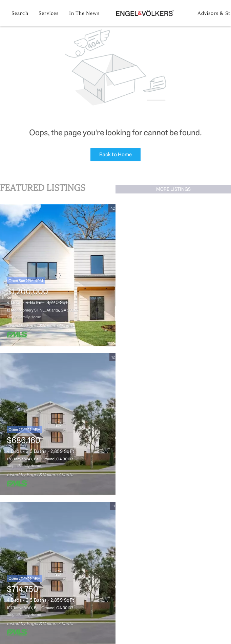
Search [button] (20, 13)
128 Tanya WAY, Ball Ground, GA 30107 (40, 459)
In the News (84, 13)
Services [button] (49, 13)
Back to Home (115, 154)
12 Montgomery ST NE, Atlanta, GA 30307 (43, 310)
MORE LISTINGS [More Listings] (173, 189)
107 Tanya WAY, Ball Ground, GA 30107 (40, 608)
